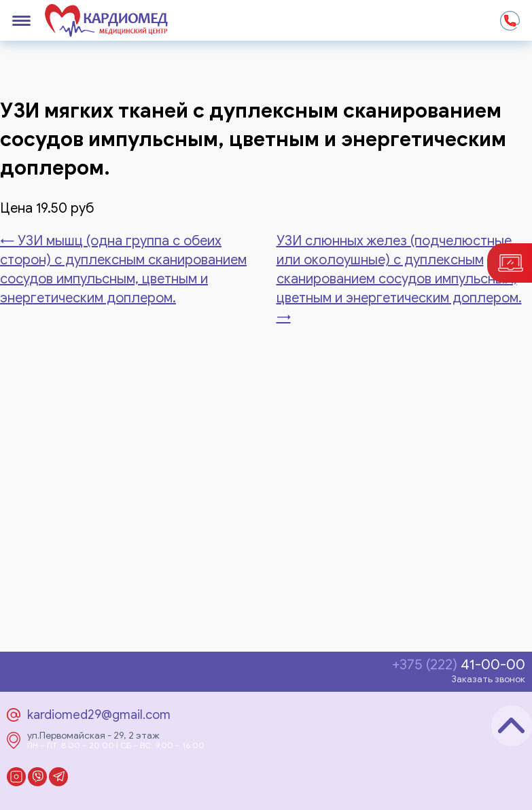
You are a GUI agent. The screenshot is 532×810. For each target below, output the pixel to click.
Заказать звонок (488, 679)
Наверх (512, 726)
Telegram (58, 777)
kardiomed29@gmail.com (99, 715)
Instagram (16, 777)
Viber (37, 777)
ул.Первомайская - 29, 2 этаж (93, 736)
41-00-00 (459, 665)
